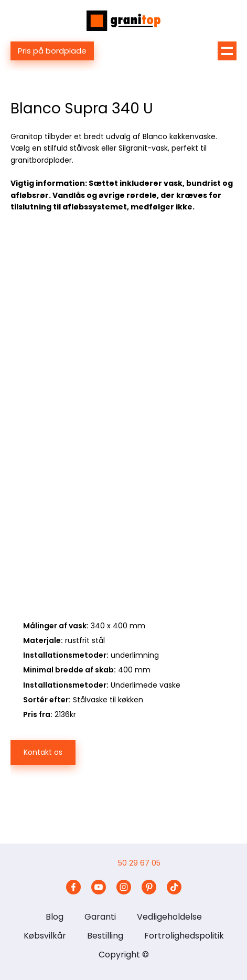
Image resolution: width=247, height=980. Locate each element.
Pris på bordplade (52, 51)
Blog (55, 917)
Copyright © (124, 955)
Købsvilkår (45, 936)
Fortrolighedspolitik (184, 936)
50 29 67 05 (139, 863)
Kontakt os (43, 752)
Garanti (100, 917)
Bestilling (105, 936)
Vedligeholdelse (169, 917)
